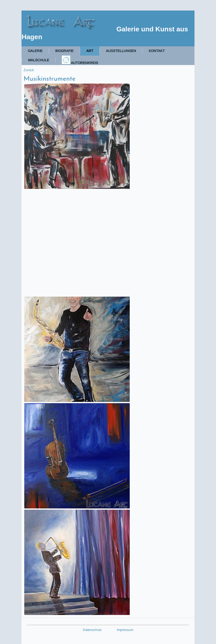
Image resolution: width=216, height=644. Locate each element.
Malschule (39, 60)
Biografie (64, 51)
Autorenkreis (80, 60)
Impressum (125, 630)
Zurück (29, 70)
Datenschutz (92, 630)
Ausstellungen (121, 51)
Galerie (35, 51)
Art (90, 51)
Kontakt (157, 51)
